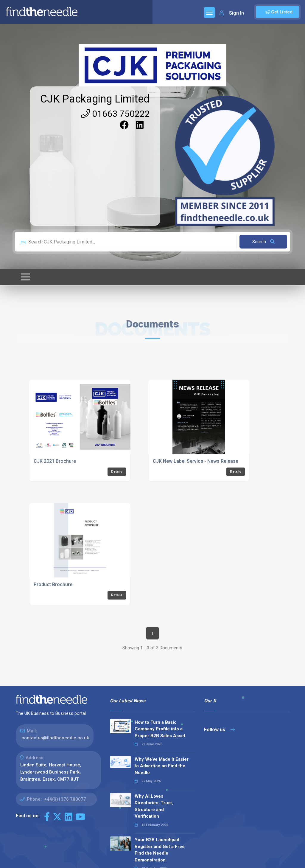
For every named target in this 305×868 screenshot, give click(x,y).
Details (117, 472)
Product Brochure (53, 584)
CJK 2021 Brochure (55, 461)
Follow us (219, 730)
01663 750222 (115, 114)
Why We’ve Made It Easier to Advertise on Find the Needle (162, 766)
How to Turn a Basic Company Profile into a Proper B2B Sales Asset (160, 729)
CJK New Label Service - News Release (196, 461)
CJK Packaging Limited (95, 99)
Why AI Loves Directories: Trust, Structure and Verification (154, 806)
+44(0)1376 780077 (65, 799)
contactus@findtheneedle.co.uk (55, 738)
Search (263, 242)
